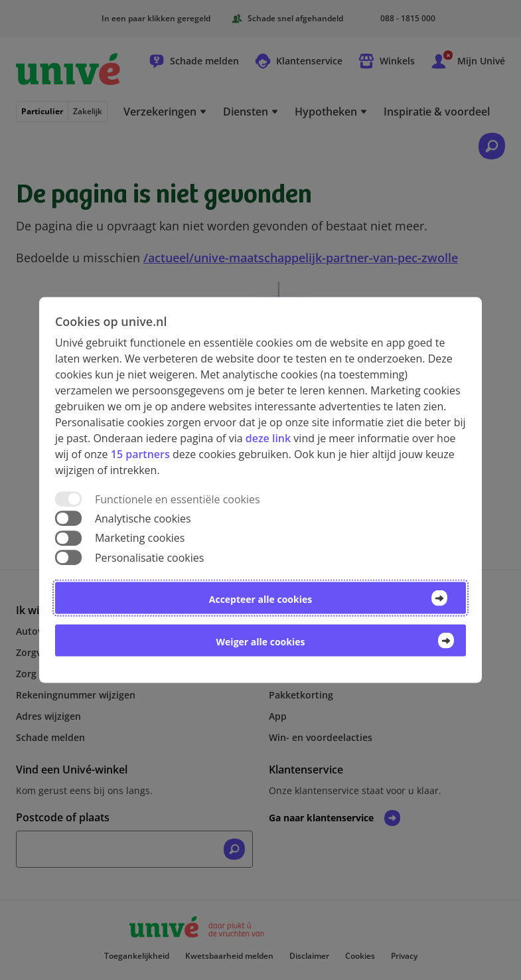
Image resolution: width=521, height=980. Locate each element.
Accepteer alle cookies (260, 599)
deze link (268, 438)
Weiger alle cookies (261, 641)
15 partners (140, 454)
